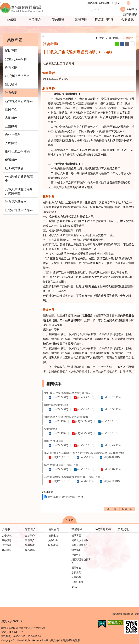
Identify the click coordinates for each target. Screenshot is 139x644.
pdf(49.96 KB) (82, 397)
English (116, 3)
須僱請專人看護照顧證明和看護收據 (66, 417)
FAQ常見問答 (104, 20)
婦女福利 (11, 84)
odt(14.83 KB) (104, 421)
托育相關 (11, 68)
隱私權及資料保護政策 (125, 610)
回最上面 (127, 506)
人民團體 (11, 143)
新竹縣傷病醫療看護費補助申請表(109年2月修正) (74, 473)
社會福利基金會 (16, 202)
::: (2, 31)
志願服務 (11, 118)
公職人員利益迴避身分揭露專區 (19, 191)
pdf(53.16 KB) (82, 442)
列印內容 (132, 44)
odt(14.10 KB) (106, 397)
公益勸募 (11, 126)
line (117, 44)
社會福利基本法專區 (19, 210)
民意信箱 (53, 542)
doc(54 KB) (83, 454)
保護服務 (11, 160)
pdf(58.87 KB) (106, 466)
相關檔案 (54, 384)
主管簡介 (30, 532)
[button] (102, 620)
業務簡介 (30, 537)
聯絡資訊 (30, 546)
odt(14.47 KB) (106, 442)
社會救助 (11, 93)
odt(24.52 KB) (105, 478)
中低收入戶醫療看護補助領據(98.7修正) (68, 393)
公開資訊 (127, 20)
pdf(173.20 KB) (60, 454)
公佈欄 (12, 20)
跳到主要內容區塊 (2, 2)
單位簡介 (35, 20)
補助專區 (11, 51)
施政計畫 (53, 537)
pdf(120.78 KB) (60, 478)
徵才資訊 (7, 542)
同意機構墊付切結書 (57, 405)
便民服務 (58, 20)
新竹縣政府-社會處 (39, 8)
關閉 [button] (71, 516)
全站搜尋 (132, 9)
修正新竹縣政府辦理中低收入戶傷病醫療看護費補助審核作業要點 (84, 449)
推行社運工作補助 (17, 151)
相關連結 (48, 488)
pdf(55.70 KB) (82, 409)
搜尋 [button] (123, 9)
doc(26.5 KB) (59, 397)
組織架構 (30, 542)
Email (127, 44)
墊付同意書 (51, 430)
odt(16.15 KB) (82, 466)
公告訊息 (7, 532)
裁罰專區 (7, 546)
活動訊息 (7, 537)
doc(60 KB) (83, 478)
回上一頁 (111, 506)
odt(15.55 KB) (106, 409)
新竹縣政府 (104, 3)
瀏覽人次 (7, 618)
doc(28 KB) (58, 421)
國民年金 (11, 110)
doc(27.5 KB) (59, 409)
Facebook (122, 44)
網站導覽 (92, 3)
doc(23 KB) (71, 430)
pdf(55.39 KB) (80, 421)
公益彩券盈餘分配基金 (19, 179)
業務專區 (81, 20)
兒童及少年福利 (16, 59)
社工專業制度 (14, 168)
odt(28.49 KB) (105, 454)
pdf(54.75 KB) (94, 430)
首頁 (102, 38)
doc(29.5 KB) (59, 466)
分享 (135, 3)
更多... (75, 583)
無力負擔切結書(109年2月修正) (63, 461)
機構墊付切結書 (54, 437)
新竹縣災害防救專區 (19, 101)
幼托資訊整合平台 (17, 76)
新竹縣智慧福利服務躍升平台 (65, 493)
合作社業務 (13, 135)
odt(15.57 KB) (117, 430)
